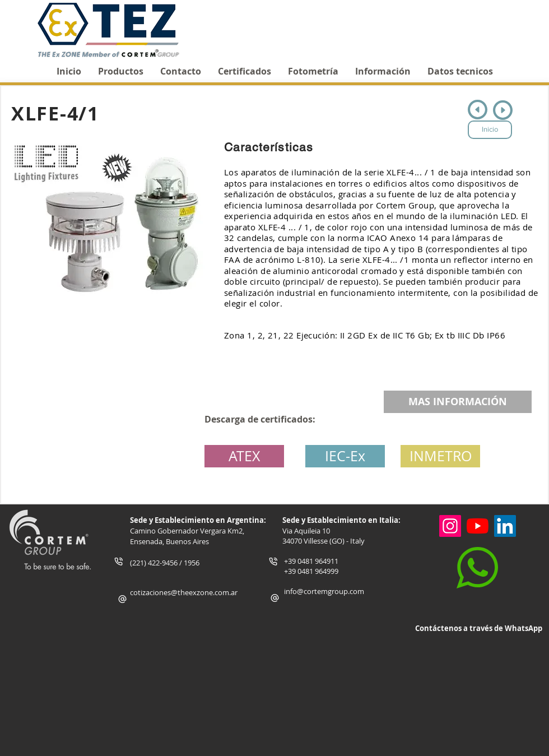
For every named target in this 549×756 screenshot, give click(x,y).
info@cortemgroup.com (324, 591)
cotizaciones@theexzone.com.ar (184, 592)
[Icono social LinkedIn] (505, 526)
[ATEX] (244, 456)
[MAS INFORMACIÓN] (458, 402)
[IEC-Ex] (345, 456)
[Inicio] (490, 130)
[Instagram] (450, 526)
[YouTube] (478, 526)
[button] (440, 456)
